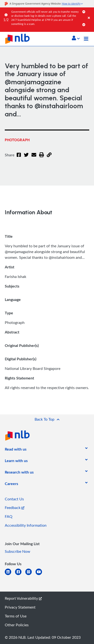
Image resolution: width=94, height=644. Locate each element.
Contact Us (14, 499)
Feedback (15, 508)
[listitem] (16, 450)
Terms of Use (16, 616)
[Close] (90, 13)
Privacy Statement (20, 607)
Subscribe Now (18, 551)
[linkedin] (10, 575)
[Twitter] (26, 158)
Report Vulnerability (23, 598)
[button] (76, 39)
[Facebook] (19, 158)
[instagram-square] (30, 575)
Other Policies (17, 625)
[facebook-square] (20, 575)
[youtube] (41, 575)
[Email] (34, 158)
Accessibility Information (26, 525)
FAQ (9, 516)
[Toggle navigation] (86, 39)
